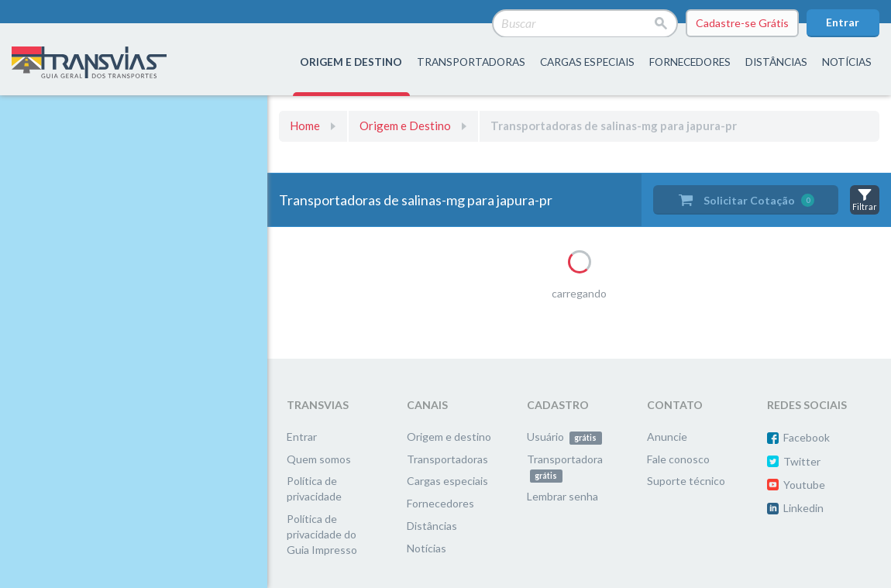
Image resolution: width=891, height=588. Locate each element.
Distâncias (432, 526)
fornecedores (690, 62)
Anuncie (667, 437)
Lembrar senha (562, 496)
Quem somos (319, 459)
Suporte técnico (686, 481)
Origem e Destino (405, 126)
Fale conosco (678, 459)
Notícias (847, 62)
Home (305, 126)
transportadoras (471, 62)
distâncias (776, 62)
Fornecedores (440, 503)
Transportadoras (447, 459)
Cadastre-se (742, 23)
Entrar (843, 22)
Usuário (564, 437)
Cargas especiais (587, 62)
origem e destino (351, 62)
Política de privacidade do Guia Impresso (322, 534)
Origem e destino (449, 437)
